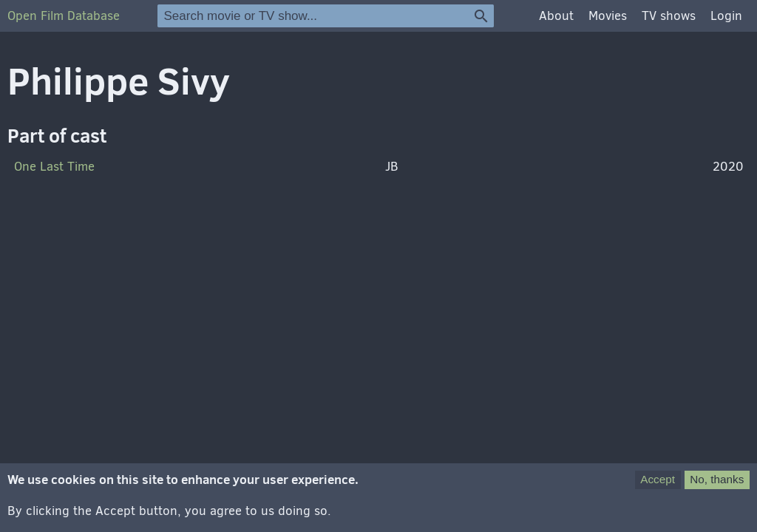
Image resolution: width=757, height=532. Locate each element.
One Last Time (54, 167)
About (556, 16)
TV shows (669, 16)
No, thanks (717, 487)
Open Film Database (64, 16)
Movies (608, 16)
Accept (658, 487)
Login (726, 16)
